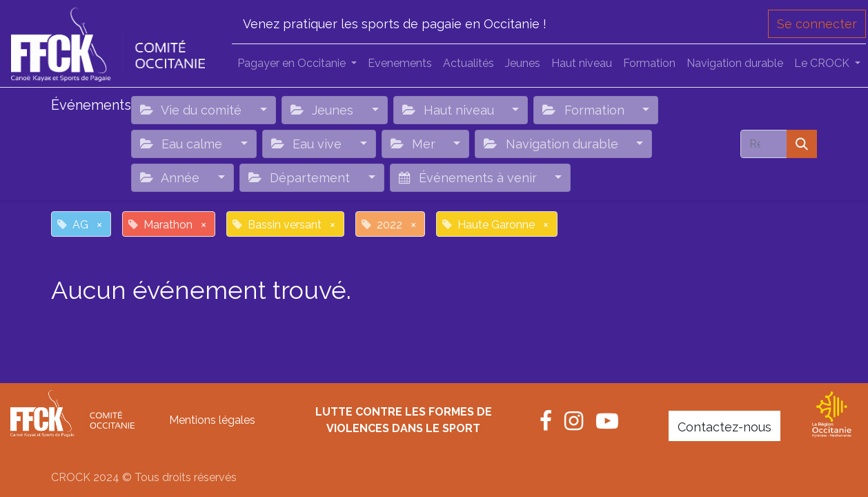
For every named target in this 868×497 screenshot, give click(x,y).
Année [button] (171, 178)
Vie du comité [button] (193, 110)
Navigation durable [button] (552, 144)
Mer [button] (415, 144)
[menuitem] (400, 64)
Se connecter (817, 24)
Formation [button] (585, 110)
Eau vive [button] (308, 144)
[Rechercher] (802, 144)
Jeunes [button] (324, 110)
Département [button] (301, 178)
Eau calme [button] (183, 144)
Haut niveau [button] (450, 110)
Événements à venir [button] (470, 178)
